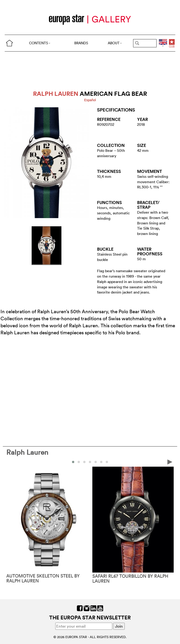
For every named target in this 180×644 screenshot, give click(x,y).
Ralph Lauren (27, 452)
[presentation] (170, 462)
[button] (73, 462)
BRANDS (81, 43)
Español (90, 100)
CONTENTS (40, 43)
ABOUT (115, 43)
